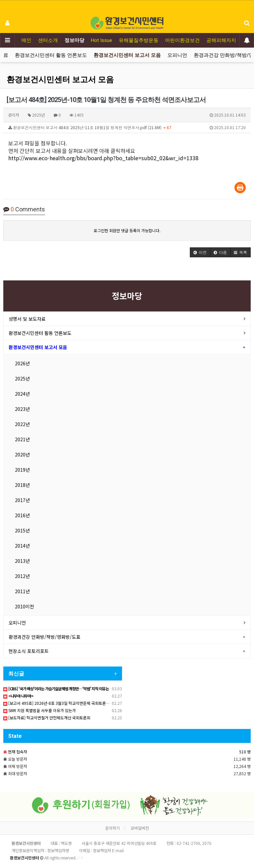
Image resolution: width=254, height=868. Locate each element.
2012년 (22, 576)
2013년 (22, 561)
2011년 (22, 591)
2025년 (22, 379)
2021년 (22, 439)
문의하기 (112, 828)
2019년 (22, 470)
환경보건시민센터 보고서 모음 (127, 55)
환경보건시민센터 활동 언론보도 (51, 55)
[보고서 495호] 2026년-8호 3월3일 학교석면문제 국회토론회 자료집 (62, 703)
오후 (80, 858)
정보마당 (74, 40)
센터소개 (48, 40)
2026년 (22, 363)
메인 (26, 40)
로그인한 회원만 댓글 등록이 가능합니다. (127, 230)
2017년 (22, 500)
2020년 (22, 454)
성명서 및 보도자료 (27, 319)
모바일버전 (140, 828)
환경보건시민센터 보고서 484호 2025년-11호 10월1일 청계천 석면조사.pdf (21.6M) (127, 127)
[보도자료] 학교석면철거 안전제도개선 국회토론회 (47, 718)
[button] (200, 252)
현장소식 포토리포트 (29, 651)
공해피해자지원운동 (229, 40)
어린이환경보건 (182, 40)
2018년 (22, 485)
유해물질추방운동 (139, 40)
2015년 (22, 530)
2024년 (22, 394)
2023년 (22, 409)
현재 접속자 (18, 752)
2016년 (22, 515)
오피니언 (177, 55)
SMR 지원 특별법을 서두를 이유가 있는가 (40, 710)
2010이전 (24, 606)
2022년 (22, 424)
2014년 (22, 546)
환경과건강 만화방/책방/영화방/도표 (44, 637)
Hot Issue (102, 40)
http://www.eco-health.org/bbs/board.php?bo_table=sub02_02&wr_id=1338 (103, 158)
